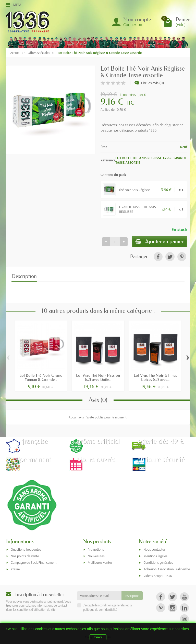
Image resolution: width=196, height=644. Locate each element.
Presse (15, 570)
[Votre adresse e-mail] (99, 596)
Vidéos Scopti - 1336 (158, 576)
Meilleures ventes (100, 563)
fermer (98, 637)
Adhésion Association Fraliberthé (167, 570)
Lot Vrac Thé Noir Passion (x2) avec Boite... (98, 378)
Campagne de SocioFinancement (34, 563)
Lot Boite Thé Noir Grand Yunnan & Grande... (41, 378)
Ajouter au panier (158, 242)
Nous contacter (154, 550)
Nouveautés (96, 557)
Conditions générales (158, 563)
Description (24, 277)
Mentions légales (155, 557)
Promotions (96, 550)
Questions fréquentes (26, 550)
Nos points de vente (25, 557)
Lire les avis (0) (149, 83)
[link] (158, 257)
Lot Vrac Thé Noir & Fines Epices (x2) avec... (155, 378)
